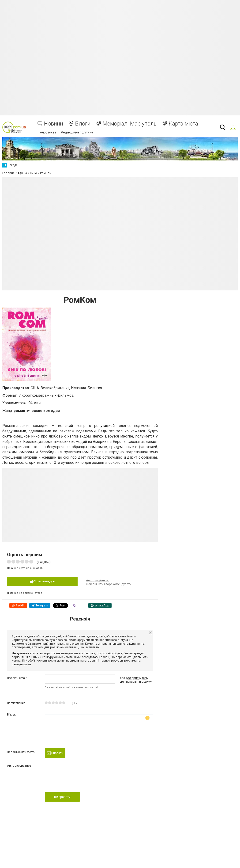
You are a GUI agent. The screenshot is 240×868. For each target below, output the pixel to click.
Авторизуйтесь (97, 580)
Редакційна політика (77, 132)
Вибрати (55, 753)
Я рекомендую (42, 581)
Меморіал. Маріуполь (130, 124)
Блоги (83, 124)
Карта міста (183, 124)
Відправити (62, 797)
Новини (54, 124)
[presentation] (80, 781)
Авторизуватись (19, 766)
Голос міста (47, 132)
